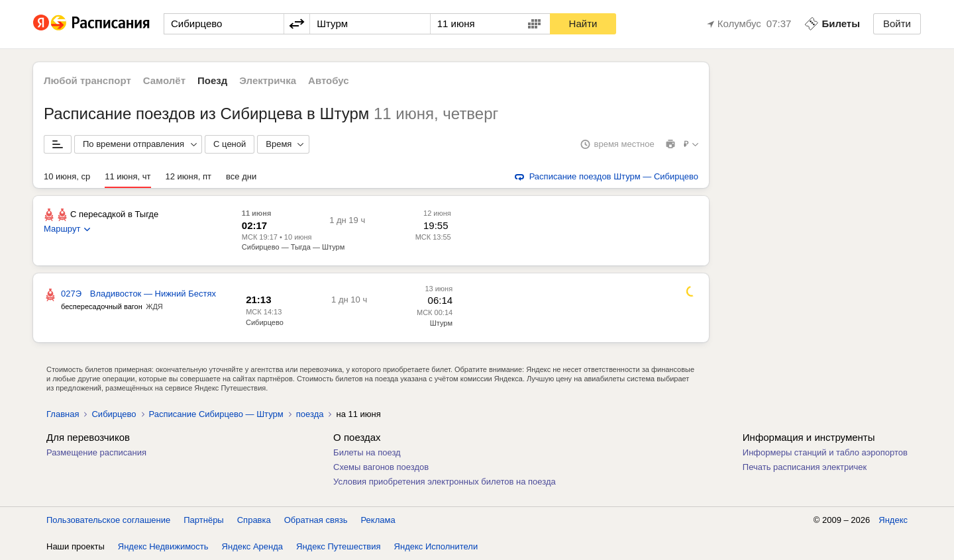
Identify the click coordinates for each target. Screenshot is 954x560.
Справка (254, 520)
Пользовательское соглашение (108, 520)
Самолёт (164, 80)
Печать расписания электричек (805, 467)
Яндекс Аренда (252, 546)
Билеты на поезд (367, 452)
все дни (241, 176)
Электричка (268, 80)
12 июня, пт (189, 176)
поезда (310, 414)
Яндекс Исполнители (436, 546)
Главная (63, 414)
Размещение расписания (96, 452)
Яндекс (893, 520)
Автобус (329, 80)
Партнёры (203, 520)
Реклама (378, 520)
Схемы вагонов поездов (381, 467)
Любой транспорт (87, 80)
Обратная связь (316, 520)
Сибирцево (265, 322)
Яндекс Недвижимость (163, 546)
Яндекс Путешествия (339, 546)
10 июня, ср (67, 176)
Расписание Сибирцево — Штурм (216, 414)
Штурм (441, 323)
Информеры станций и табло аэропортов (825, 452)
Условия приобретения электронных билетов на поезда (445, 482)
